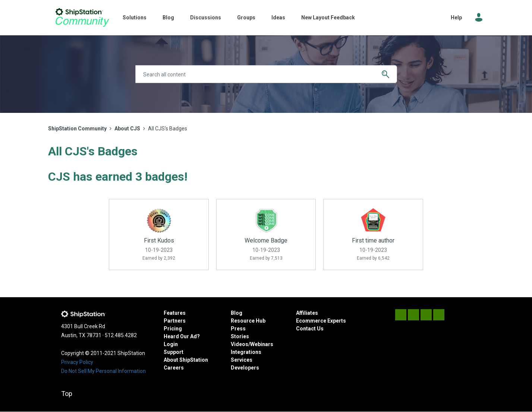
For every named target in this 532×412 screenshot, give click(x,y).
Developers (245, 368)
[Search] (266, 74)
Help (456, 18)
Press (238, 329)
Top (67, 394)
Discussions (206, 18)
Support (174, 352)
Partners (175, 321)
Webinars (262, 344)
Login (171, 344)
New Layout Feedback (328, 18)
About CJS (127, 129)
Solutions (135, 18)
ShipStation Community (83, 18)
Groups (246, 18)
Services (242, 360)
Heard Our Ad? (182, 336)
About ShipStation (186, 360)
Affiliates (307, 313)
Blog (168, 18)
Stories (240, 336)
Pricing (173, 329)
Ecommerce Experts (321, 321)
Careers (174, 368)
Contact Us (310, 329)
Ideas (278, 18)
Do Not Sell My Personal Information (103, 371)
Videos (240, 344)
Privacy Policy (77, 362)
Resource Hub (248, 321)
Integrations (246, 352)
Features (175, 313)
